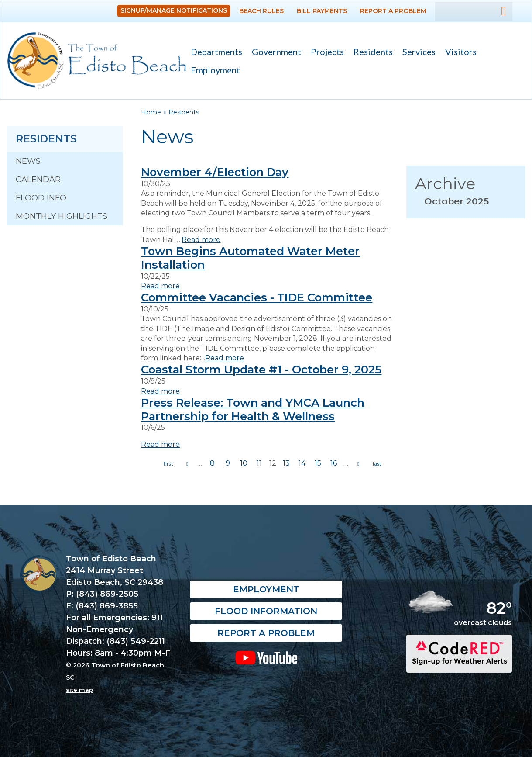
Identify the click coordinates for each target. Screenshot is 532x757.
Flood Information (266, 611)
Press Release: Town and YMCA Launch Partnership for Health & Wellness (253, 409)
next (358, 464)
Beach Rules (261, 11)
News (28, 161)
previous (187, 464)
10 (244, 463)
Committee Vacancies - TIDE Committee (257, 297)
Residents (371, 53)
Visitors (458, 53)
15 (318, 463)
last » (377, 464)
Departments (214, 53)
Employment (215, 70)
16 (334, 463)
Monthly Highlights (62, 216)
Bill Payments (322, 11)
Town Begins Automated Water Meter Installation (250, 258)
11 (259, 463)
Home (151, 112)
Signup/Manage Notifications (174, 10)
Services (417, 53)
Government (274, 53)
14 (302, 463)
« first (168, 464)
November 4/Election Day (215, 172)
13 (286, 463)
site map (79, 690)
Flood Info (41, 198)
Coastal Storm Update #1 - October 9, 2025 (261, 369)
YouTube (266, 657)
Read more (201, 240)
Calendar (38, 180)
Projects (327, 52)
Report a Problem (393, 11)
